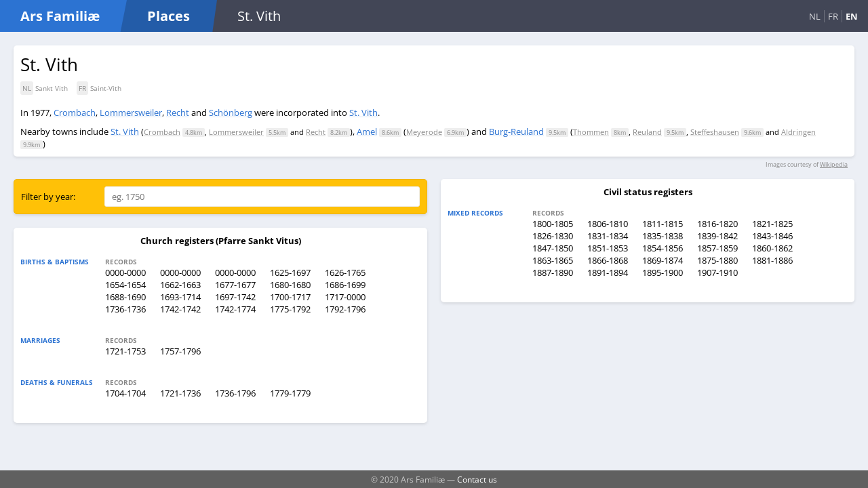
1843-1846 (772, 236)
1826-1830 (553, 236)
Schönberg (231, 113)
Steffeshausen (715, 132)
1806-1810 (608, 224)
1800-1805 (553, 224)
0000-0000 (125, 272)
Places (169, 16)
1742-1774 (235, 309)
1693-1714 (180, 297)
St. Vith (363, 113)
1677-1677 (235, 285)
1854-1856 (663, 248)
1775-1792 (290, 309)
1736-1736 (125, 309)
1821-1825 (772, 224)
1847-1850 (553, 248)
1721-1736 (180, 393)
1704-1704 (125, 393)
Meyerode (424, 132)
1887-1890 (553, 272)
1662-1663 (180, 285)
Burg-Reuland (516, 131)
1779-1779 (290, 393)
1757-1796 (180, 351)
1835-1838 (663, 236)
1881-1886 (772, 260)
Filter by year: (48, 197)
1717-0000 (345, 297)
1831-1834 (608, 236)
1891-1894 (608, 272)
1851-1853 (608, 248)
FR (833, 16)
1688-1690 (125, 297)
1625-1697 (290, 272)
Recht (178, 113)
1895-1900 (663, 272)
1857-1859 (717, 248)
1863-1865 (553, 260)
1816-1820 (717, 224)
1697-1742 (235, 297)
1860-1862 (772, 248)
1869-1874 (663, 260)
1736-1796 (235, 393)
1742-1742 (180, 309)
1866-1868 (608, 260)
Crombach (75, 113)
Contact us (477, 479)
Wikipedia (834, 164)
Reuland (647, 132)
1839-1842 (717, 236)
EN (852, 16)
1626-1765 (345, 272)
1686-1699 (345, 285)
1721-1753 (125, 351)
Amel (367, 131)
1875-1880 (717, 260)
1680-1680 (290, 285)
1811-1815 (663, 224)
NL (815, 16)
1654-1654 (125, 285)
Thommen (591, 132)
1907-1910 (717, 272)
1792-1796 (345, 309)
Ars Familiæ (60, 16)
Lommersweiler (131, 113)
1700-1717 (290, 297)
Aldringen (798, 132)
